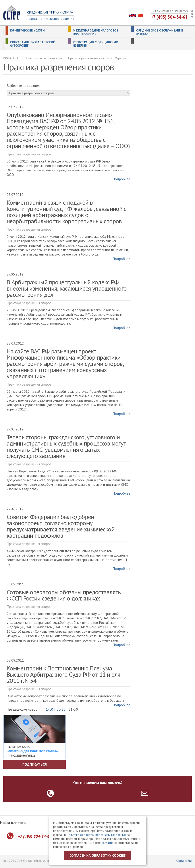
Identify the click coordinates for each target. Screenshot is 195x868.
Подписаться (35, 764)
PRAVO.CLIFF (12, 58)
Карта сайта (184, 861)
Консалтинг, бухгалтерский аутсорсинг (33, 44)
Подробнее (121, 179)
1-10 (49, 709)
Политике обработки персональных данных (96, 835)
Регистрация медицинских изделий (95, 44)
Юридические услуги (27, 31)
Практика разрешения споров (89, 58)
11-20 (61, 709)
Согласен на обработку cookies (98, 855)
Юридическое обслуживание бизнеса (159, 32)
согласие (108, 843)
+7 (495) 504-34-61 (169, 17)
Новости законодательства (44, 58)
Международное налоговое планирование (96, 32)
